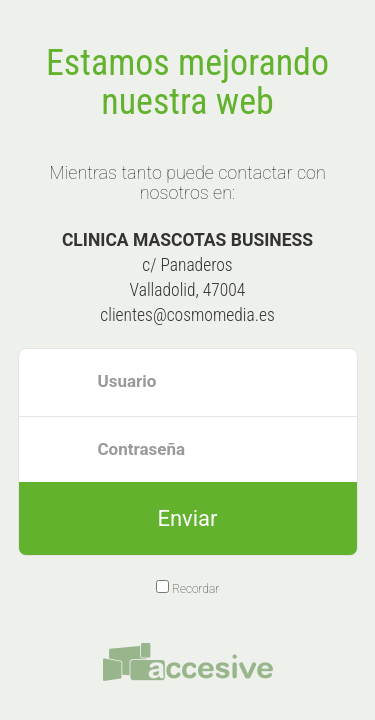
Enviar (187, 518)
